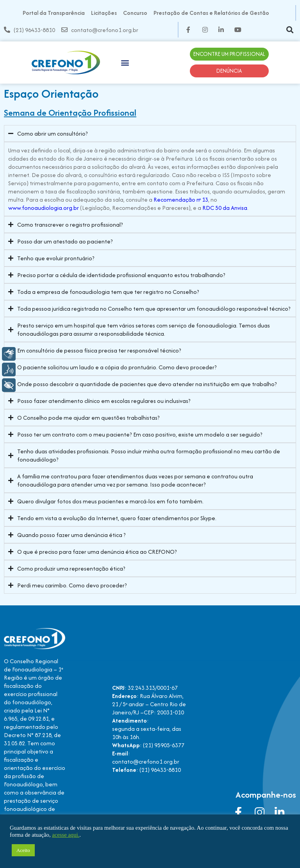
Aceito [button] (23, 850)
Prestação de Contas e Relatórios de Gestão (211, 13)
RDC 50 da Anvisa (225, 208)
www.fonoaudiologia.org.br (44, 208)
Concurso (135, 13)
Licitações (104, 13)
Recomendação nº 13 (181, 200)
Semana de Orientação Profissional (70, 113)
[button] (290, 30)
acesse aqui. (66, 835)
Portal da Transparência (54, 13)
